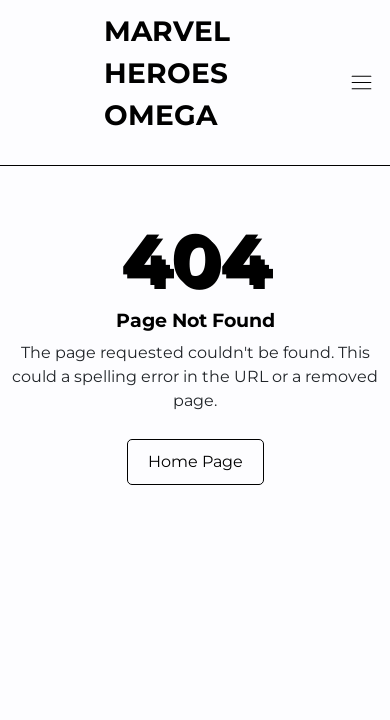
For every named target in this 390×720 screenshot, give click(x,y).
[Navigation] (361, 82)
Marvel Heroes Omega (167, 73)
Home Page (195, 461)
